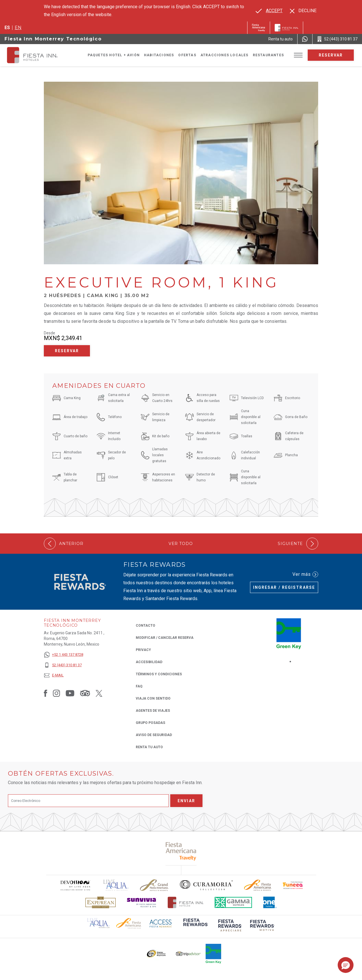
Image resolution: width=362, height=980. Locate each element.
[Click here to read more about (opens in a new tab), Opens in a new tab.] (181, 851)
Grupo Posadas (150, 723)
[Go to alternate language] (269, 11)
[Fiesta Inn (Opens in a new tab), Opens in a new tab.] (259, 28)
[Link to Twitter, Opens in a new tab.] (99, 693)
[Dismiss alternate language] (303, 11)
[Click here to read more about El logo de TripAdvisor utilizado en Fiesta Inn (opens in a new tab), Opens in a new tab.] (188, 954)
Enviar (186, 801)
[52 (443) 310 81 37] (63, 665)
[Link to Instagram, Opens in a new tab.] (56, 693)
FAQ (139, 686)
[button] (346, 965)
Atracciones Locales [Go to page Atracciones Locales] (225, 55)
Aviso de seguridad (154, 735)
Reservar (331, 55)
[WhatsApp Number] (305, 39)
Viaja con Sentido (153, 698)
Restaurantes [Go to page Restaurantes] (268, 55)
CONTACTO (146, 626)
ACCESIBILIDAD (149, 662)
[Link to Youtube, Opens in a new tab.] (70, 693)
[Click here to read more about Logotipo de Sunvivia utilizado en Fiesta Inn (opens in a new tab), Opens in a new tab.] (142, 902)
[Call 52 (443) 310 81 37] (337, 39)
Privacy (143, 649)
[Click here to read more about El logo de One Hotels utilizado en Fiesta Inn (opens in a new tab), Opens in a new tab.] (270, 902)
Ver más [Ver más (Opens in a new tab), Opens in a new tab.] (305, 574)
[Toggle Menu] (298, 55)
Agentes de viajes (153, 711)
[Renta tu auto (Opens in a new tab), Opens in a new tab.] (281, 39)
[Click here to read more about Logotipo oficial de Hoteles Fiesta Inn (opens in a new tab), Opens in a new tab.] (186, 902)
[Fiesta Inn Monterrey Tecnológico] (37, 55)
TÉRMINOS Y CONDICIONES (159, 674)
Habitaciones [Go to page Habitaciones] (159, 55)
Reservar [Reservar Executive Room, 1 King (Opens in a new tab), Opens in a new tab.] (67, 351)
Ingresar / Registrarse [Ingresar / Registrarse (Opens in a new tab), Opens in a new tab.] (284, 587)
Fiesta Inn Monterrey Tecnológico (53, 39)
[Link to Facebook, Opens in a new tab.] (46, 693)
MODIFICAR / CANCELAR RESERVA (165, 638)
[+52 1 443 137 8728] (63, 655)
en (18, 28)
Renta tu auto (149, 747)
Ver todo (181, 544)
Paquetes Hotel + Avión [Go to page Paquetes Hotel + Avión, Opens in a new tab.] (114, 55)
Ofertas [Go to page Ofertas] (187, 55)
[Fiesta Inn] (286, 28)
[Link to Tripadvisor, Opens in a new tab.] (85, 693)
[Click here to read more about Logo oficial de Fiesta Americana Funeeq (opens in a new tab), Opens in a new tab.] (293, 885)
